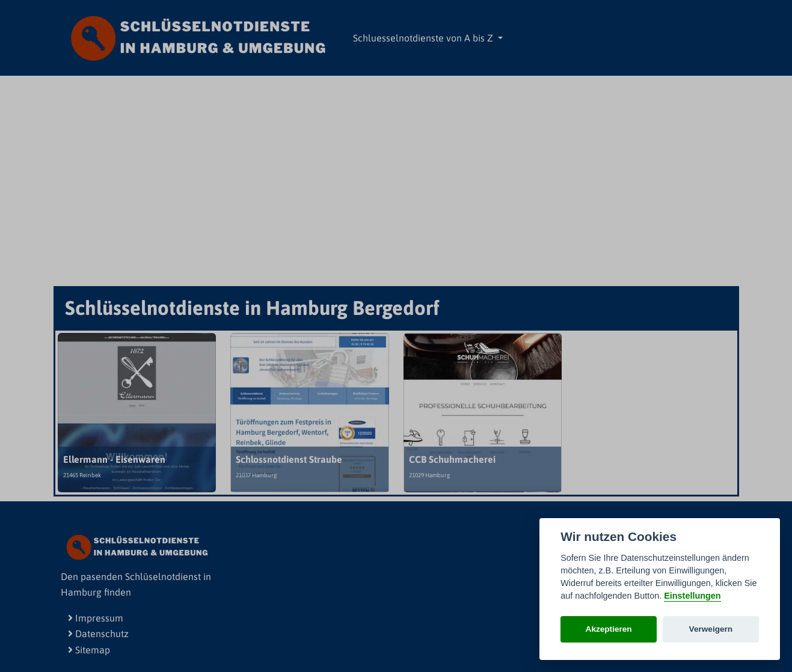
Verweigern (711, 629)
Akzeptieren (609, 629)
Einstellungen (692, 596)
